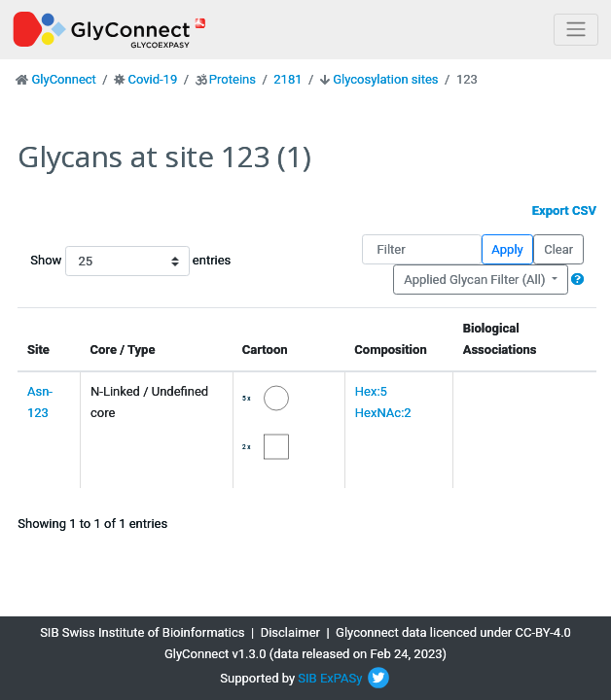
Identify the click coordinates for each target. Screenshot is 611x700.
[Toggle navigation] (576, 30)
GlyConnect (63, 79)
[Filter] (422, 249)
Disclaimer (290, 632)
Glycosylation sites (385, 79)
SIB (307, 678)
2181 (288, 79)
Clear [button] (558, 249)
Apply (507, 249)
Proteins (233, 79)
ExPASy (341, 678)
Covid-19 (152, 79)
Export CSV (564, 210)
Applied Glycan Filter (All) (476, 280)
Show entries (92, 261)
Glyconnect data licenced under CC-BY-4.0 (453, 632)
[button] (577, 280)
